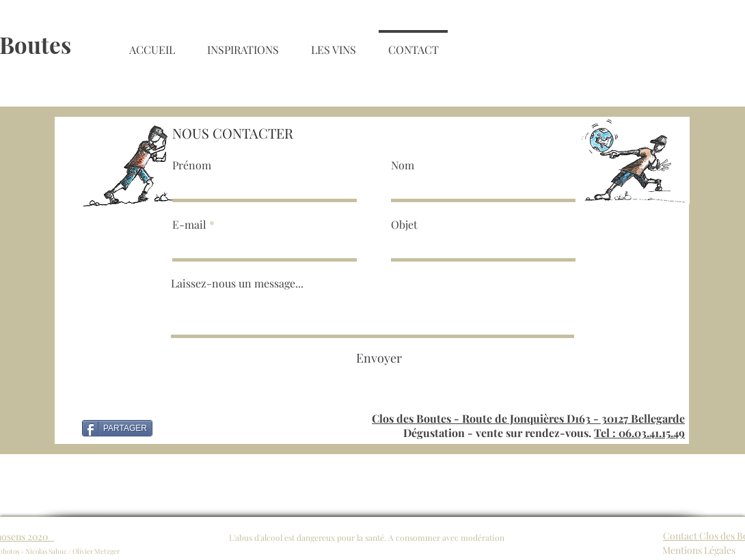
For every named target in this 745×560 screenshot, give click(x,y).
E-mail (189, 225)
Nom (403, 165)
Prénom (192, 165)
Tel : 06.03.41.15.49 (639, 433)
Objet (404, 225)
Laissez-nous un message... (237, 283)
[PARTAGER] (117, 428)
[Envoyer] (379, 358)
